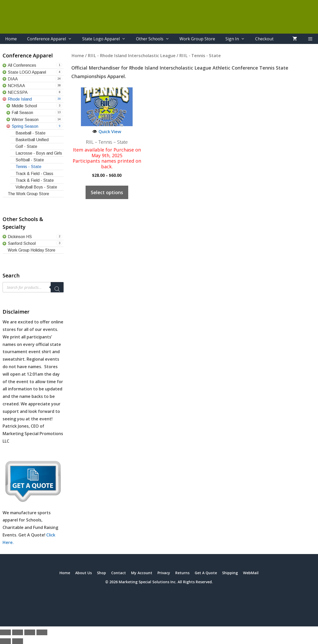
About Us (84, 573)
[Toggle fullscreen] (18, 632)
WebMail (251, 573)
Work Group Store (197, 39)
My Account (142, 573)
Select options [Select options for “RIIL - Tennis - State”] (107, 192)
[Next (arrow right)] (18, 641)
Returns (182, 573)
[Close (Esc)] (42, 632)
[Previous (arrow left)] (5, 641)
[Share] (30, 632)
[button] (310, 39)
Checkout (264, 39)
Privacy (164, 573)
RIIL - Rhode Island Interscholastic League (132, 55)
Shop (101, 573)
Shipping (230, 573)
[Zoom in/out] (5, 632)
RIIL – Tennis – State (107, 142)
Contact (119, 573)
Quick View (107, 131)
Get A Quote (206, 573)
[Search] (57, 287)
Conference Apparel (52, 39)
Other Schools (155, 39)
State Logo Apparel (107, 39)
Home (11, 39)
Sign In (238, 39)
